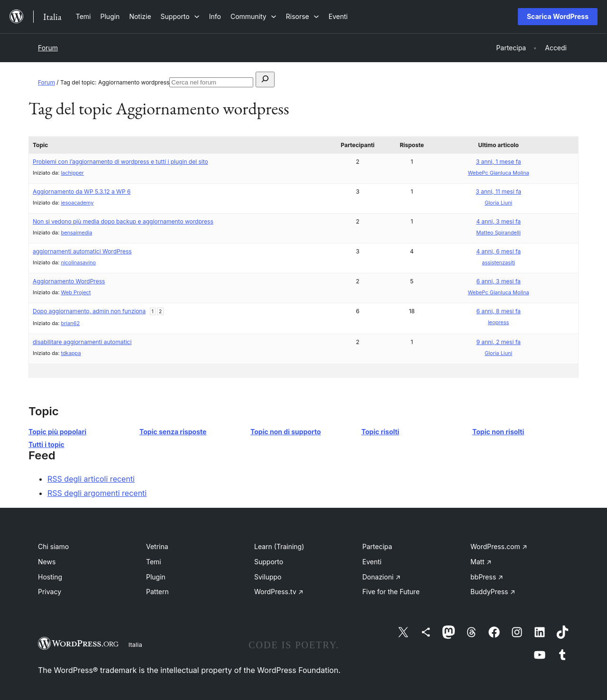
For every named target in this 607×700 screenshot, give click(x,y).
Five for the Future (391, 592)
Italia (135, 644)
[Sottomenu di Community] (253, 16)
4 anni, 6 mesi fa (498, 251)
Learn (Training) (279, 546)
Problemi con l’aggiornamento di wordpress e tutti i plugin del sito (120, 162)
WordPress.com (499, 546)
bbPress (487, 577)
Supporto (269, 562)
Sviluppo (268, 577)
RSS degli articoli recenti (91, 479)
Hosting (50, 577)
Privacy (50, 592)
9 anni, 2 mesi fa (498, 342)
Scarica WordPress (558, 16)
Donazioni (382, 577)
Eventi (372, 562)
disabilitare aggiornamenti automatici (82, 342)
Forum (48, 48)
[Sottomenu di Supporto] (180, 16)
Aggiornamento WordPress (69, 281)
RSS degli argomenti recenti (97, 493)
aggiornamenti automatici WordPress (82, 251)
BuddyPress (493, 592)
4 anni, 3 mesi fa (498, 221)
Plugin (156, 577)
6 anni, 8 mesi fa (498, 311)
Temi (154, 562)
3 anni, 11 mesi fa (498, 191)
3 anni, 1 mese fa (499, 162)
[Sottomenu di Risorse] (303, 16)
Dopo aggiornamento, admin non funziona (89, 311)
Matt (481, 562)
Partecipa (377, 546)
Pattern (157, 592)
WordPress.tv (279, 592)
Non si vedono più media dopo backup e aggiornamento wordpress (123, 221)
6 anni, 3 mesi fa (498, 281)
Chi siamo (53, 546)
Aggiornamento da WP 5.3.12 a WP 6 (82, 191)
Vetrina (157, 546)
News (47, 562)
